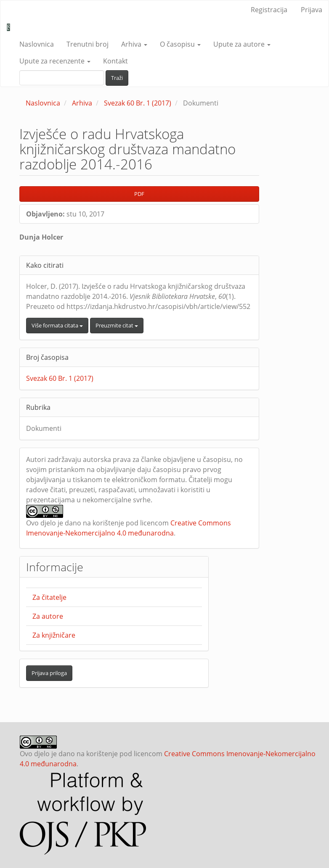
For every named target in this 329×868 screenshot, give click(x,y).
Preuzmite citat (117, 325)
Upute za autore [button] (242, 44)
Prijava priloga (49, 673)
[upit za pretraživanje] (62, 78)
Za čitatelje (49, 597)
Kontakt (115, 61)
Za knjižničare (54, 635)
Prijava (312, 10)
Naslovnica (37, 44)
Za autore (48, 616)
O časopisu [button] (180, 44)
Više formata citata (57, 325)
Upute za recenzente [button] (55, 61)
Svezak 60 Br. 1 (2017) (138, 103)
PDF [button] (139, 194)
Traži (117, 78)
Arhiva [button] (134, 44)
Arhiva (82, 103)
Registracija (269, 10)
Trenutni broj (88, 44)
